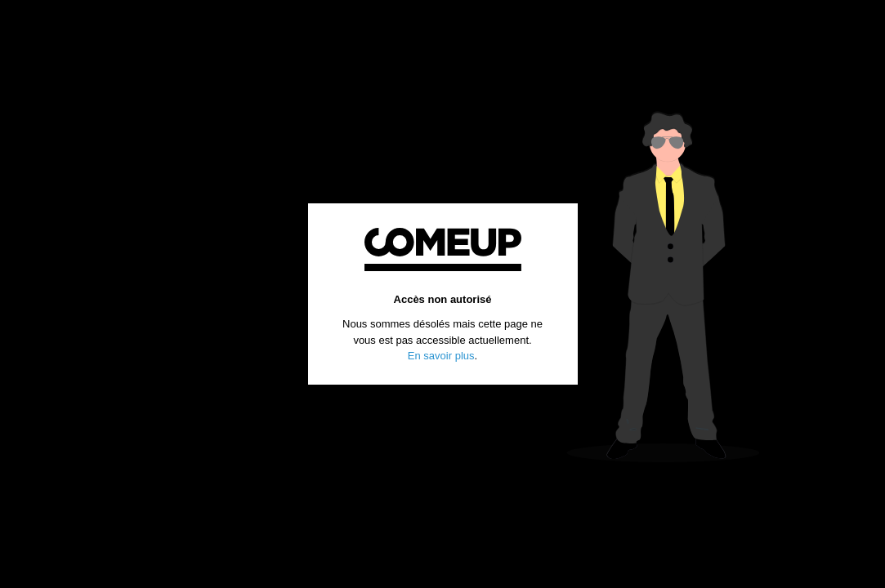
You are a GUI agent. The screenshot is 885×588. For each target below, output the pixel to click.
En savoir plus (441, 356)
